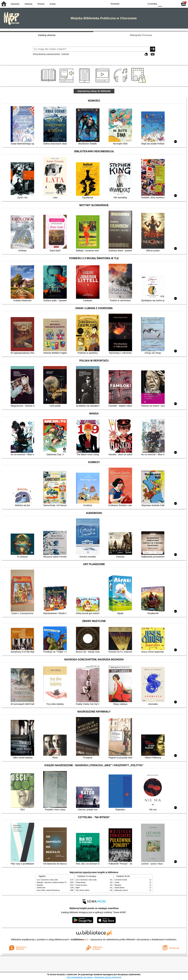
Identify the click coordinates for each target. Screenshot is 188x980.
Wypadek (118, 885)
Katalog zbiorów (47, 35)
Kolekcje (65, 54)
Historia (28, 4)
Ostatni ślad (41, 888)
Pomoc (41, 4)
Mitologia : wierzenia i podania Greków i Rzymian (54, 882)
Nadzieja (40, 885)
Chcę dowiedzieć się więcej (80, 977)
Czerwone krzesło (121, 880)
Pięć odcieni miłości (83, 890)
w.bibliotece (79, 940)
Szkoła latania (81, 882)
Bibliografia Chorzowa (141, 35)
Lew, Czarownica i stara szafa (47, 880)
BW (130, 4)
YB (136, 4)
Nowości (15, 4)
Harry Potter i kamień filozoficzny (48, 890)
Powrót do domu (81, 885)
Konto (53, 4)
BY (142, 4)
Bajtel (78, 888)
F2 (173, 4)
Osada (117, 882)
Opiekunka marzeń (121, 890)
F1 (166, 4)
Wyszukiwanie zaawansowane (46, 54)
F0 (160, 4)
